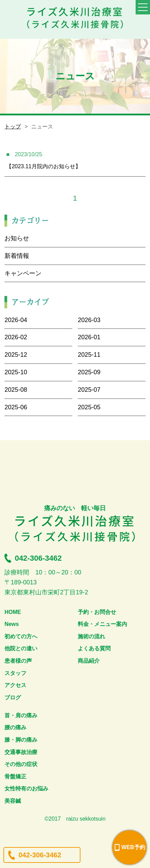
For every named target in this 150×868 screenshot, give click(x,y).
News (12, 624)
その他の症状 (21, 764)
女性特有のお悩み (26, 789)
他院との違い (21, 648)
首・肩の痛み (21, 715)
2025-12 (16, 355)
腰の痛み (15, 727)
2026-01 (89, 337)
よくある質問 (94, 648)
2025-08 (16, 390)
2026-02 (16, 337)
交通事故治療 (21, 752)
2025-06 (16, 407)
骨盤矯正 (15, 776)
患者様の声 (18, 661)
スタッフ (15, 673)
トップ (13, 127)
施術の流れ (91, 636)
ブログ (13, 698)
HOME (13, 612)
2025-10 (16, 372)
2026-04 (16, 320)
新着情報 (17, 256)
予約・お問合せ (97, 612)
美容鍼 (13, 801)
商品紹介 (89, 661)
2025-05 (89, 407)
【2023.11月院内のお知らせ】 (43, 166)
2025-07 (89, 390)
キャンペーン (23, 273)
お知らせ (17, 238)
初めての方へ (21, 636)
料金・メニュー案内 (102, 624)
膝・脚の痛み (21, 740)
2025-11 (89, 355)
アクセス (15, 685)
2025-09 (89, 372)
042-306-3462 (40, 855)
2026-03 (89, 320)
